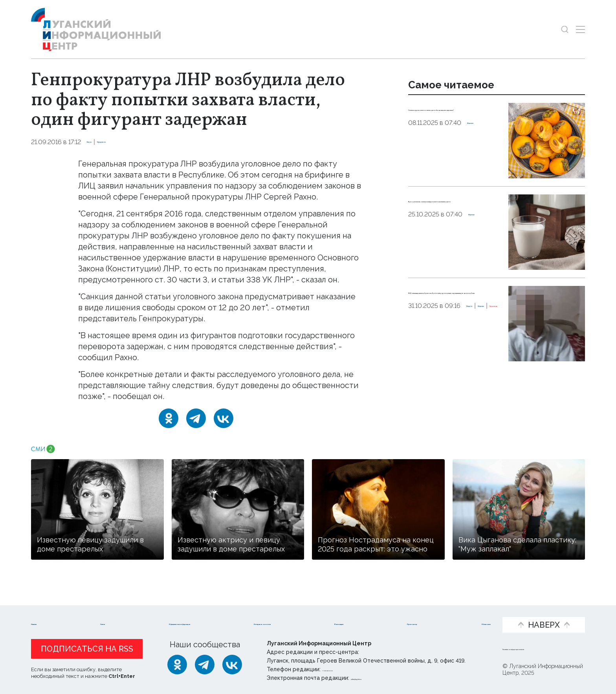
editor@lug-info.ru (378, 678)
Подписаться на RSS (87, 649)
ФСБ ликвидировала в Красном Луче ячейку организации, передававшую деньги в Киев (452, 311)
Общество (485, 143)
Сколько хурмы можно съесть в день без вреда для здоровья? (452, 118)
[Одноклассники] (169, 418)
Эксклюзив (432, 365)
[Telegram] (196, 418)
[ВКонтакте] (224, 418)
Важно (98, 142)
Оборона (423, 357)
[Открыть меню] (580, 29)
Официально (135, 142)
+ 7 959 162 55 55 (344, 669)
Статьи (90, 612)
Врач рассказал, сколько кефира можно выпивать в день (454, 210)
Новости (48, 612)
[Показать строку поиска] (565, 29)
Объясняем (468, 612)
